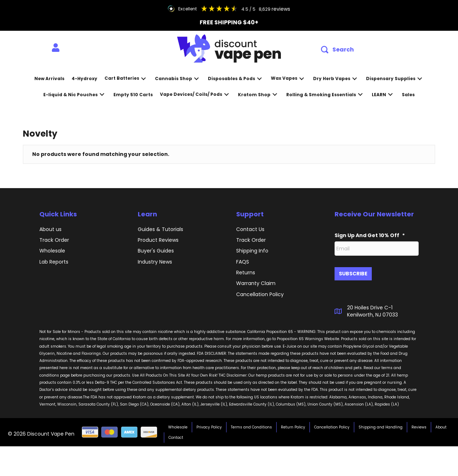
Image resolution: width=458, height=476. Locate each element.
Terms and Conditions (251, 424)
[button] (337, 50)
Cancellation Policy (332, 424)
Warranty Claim (256, 283)
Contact (176, 435)
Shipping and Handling (381, 424)
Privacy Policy (209, 424)
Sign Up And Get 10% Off (370, 235)
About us (50, 229)
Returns (246, 273)
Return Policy (293, 424)
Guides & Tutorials (160, 229)
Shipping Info (252, 251)
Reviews (419, 424)
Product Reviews (158, 240)
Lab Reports (54, 262)
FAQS (243, 262)
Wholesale (52, 251)
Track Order (54, 240)
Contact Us (250, 229)
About (441, 424)
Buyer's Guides (156, 251)
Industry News (155, 262)
